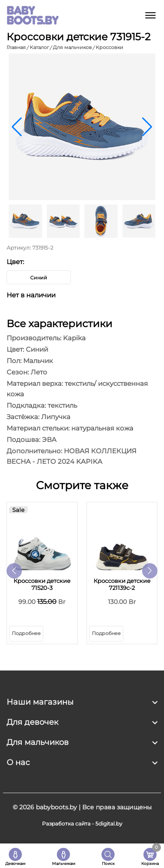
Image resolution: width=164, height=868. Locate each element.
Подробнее (26, 633)
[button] (147, 127)
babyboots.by (56, 807)
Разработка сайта (66, 824)
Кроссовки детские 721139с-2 (122, 584)
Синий (39, 278)
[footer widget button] (82, 702)
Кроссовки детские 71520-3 (42, 584)
